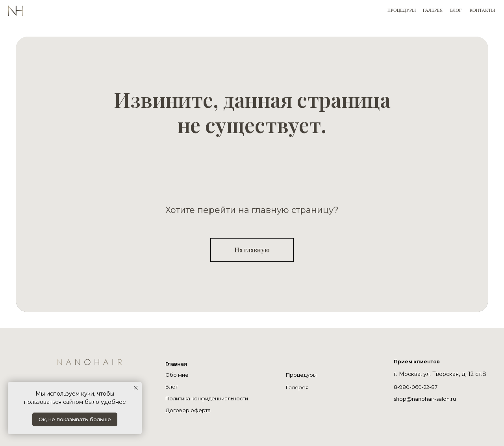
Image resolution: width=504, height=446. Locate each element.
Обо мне (178, 375)
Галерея (297, 387)
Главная (177, 364)
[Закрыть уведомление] (136, 388)
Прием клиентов (419, 361)
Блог (172, 387)
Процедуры (303, 375)
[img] (122, 378)
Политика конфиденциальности (211, 398)
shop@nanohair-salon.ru (427, 399)
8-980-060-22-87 (418, 387)
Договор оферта (189, 410)
